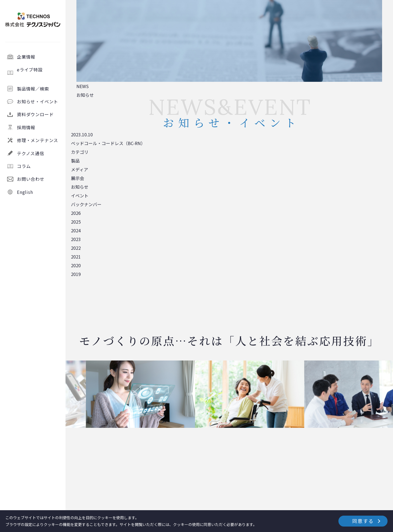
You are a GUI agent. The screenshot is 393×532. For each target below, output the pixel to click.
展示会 (78, 178)
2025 (76, 222)
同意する (363, 521)
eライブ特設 (39, 73)
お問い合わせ (31, 179)
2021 (76, 257)
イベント (80, 196)
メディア (80, 169)
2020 (76, 265)
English (25, 192)
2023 (76, 239)
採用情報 (26, 127)
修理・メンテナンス (38, 140)
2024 (76, 230)
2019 (76, 274)
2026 (76, 213)
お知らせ (80, 187)
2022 (76, 248)
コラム (24, 166)
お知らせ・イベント (38, 101)
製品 (75, 161)
